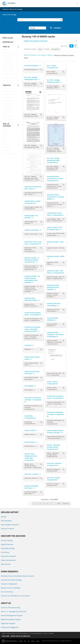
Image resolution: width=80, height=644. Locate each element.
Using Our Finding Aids (9, 584)
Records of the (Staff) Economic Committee (11, 65)
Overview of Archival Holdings (11, 580)
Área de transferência (54, 28)
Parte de (6, 47)
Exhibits (4, 517)
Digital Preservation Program (11, 619)
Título (40, 49)
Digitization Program (8, 623)
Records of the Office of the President (11, 56)
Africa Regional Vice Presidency (11, 91)
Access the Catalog (16, 9)
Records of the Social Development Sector (11, 81)
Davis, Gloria (6, 113)
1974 (59, 503)
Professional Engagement (10, 627)
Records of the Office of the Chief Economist (11, 72)
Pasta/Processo (7, 132)
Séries (4, 138)
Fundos (5, 141)
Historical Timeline (7, 529)
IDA (25, 641)
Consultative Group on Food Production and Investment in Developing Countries (11, 98)
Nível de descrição (7, 125)
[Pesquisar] (61, 20)
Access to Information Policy (11, 608)
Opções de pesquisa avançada (36, 41)
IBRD (21, 641)
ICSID (38, 641)
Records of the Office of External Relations (11, 53)
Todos (5, 50)
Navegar (37, 28)
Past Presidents (6, 521)
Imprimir (65, 46)
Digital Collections (7, 544)
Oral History (5, 552)
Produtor (7, 85)
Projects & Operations (9, 560)
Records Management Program (12, 615)
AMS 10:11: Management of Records (14, 612)
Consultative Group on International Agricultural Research (11, 101)
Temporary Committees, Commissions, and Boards (11, 107)
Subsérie (5, 148)
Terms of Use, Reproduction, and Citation (15, 596)
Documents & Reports (9, 556)
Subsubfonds (7, 151)
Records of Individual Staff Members (11, 78)
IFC (29, 641)
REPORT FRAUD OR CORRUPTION (21, 636)
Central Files (6, 59)
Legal (4, 633)
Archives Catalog (7, 540)
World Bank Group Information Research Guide (17, 576)
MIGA (33, 641)
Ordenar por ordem (30, 49)
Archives (12, 3)
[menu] (77, 3)
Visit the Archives (7, 592)
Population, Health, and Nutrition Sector (11, 94)
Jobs (45, 633)
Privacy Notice (11, 633)
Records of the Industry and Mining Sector (11, 75)
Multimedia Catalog (8, 548)
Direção (47, 49)
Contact (51, 633)
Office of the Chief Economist (11, 116)
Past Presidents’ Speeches (10, 525)
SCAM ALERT (6, 636)
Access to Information (36, 633)
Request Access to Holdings (11, 588)
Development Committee (11, 110)
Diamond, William (8, 119)
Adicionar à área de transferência (41, 70)
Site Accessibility (22, 633)
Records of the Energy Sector (11, 68)
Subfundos (6, 144)
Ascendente (56, 49)
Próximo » (66, 503)
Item (4, 135)
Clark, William (7, 104)
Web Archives (6, 564)
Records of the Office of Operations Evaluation (11, 62)
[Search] (40, 20)
